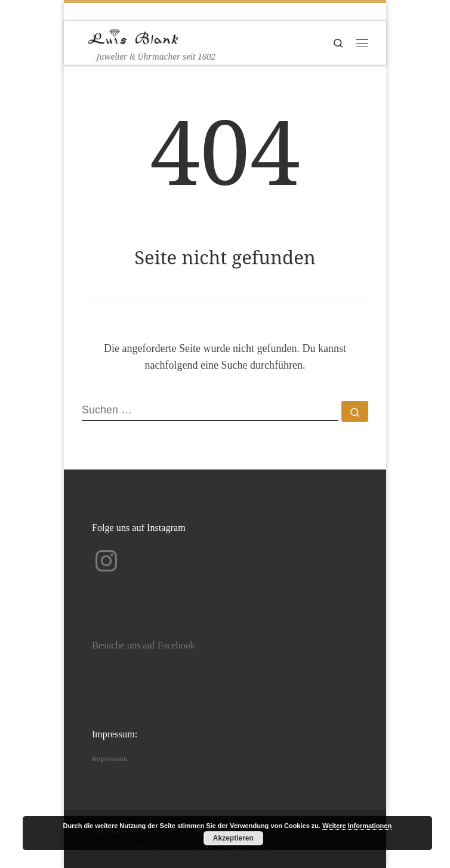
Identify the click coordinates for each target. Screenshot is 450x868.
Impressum (110, 759)
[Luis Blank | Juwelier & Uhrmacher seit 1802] (133, 35)
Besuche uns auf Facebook (144, 645)
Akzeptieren (233, 838)
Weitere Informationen (357, 826)
